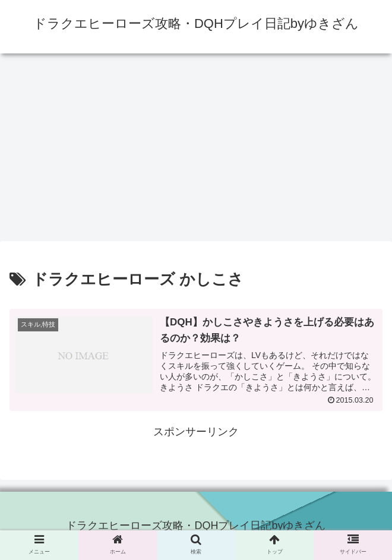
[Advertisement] (196, 151)
